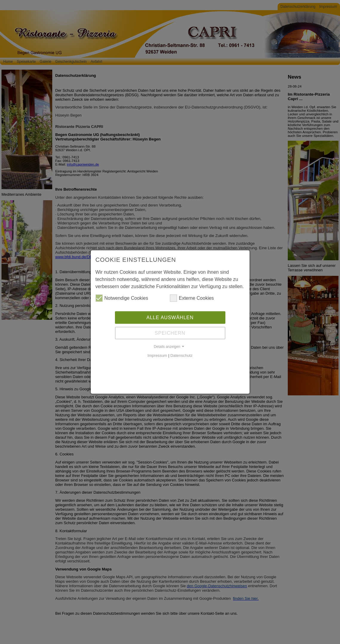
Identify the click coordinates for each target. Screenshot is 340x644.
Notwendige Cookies (122, 298)
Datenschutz (181, 355)
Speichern (170, 332)
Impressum (157, 355)
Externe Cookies (192, 298)
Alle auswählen (170, 317)
